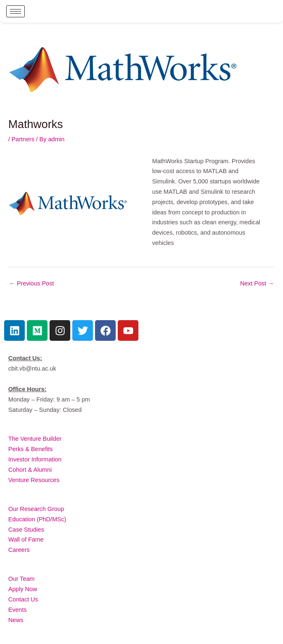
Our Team (21, 579)
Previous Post (32, 283)
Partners (23, 139)
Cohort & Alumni (30, 470)
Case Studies (26, 530)
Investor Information (35, 459)
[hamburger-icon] (15, 11)
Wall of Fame (26, 539)
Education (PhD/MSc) (37, 519)
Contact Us (23, 599)
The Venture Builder (35, 439)
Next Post (257, 283)
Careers (19, 550)
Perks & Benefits (31, 449)
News (16, 620)
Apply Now (23, 589)
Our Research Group (36, 509)
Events (18, 610)
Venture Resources (34, 480)
